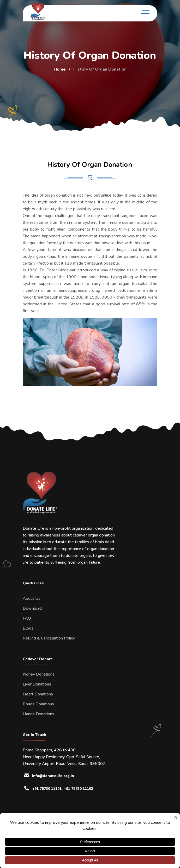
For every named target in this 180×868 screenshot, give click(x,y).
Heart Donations (38, 694)
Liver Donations (37, 684)
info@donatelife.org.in (53, 776)
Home (60, 69)
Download (32, 608)
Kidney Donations (39, 674)
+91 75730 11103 (78, 789)
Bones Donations (38, 704)
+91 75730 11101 (47, 789)
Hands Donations (38, 714)
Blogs (28, 628)
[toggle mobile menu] (145, 13)
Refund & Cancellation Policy (49, 638)
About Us (32, 598)
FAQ (27, 618)
